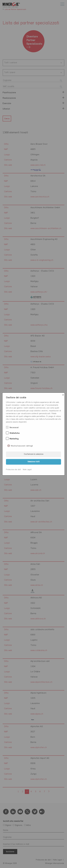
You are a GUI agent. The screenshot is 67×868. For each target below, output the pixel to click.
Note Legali (27, 470)
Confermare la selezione (34, 454)
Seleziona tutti (34, 462)
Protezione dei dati (13, 470)
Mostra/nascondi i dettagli (22, 445)
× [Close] (63, 395)
